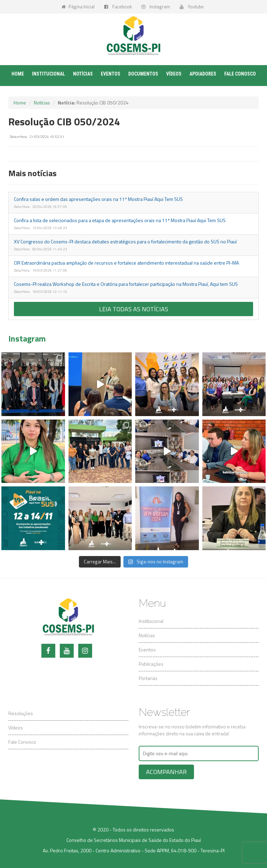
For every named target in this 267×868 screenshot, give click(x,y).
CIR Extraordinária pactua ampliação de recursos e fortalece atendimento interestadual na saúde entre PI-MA (126, 263)
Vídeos (174, 74)
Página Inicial (78, 7)
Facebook (118, 7)
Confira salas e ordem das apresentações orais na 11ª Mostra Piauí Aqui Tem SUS (98, 199)
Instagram (156, 7)
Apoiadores (203, 74)
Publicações (151, 664)
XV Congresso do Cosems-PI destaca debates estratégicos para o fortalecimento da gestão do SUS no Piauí (125, 241)
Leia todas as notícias (134, 309)
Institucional (48, 74)
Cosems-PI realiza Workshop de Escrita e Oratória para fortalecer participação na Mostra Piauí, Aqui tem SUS (126, 284)
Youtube (192, 7)
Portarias (148, 678)
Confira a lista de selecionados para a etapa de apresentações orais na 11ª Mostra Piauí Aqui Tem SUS (120, 220)
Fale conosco (240, 74)
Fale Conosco (22, 742)
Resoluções (21, 713)
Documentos (143, 74)
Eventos (111, 74)
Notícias (83, 74)
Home (18, 74)
